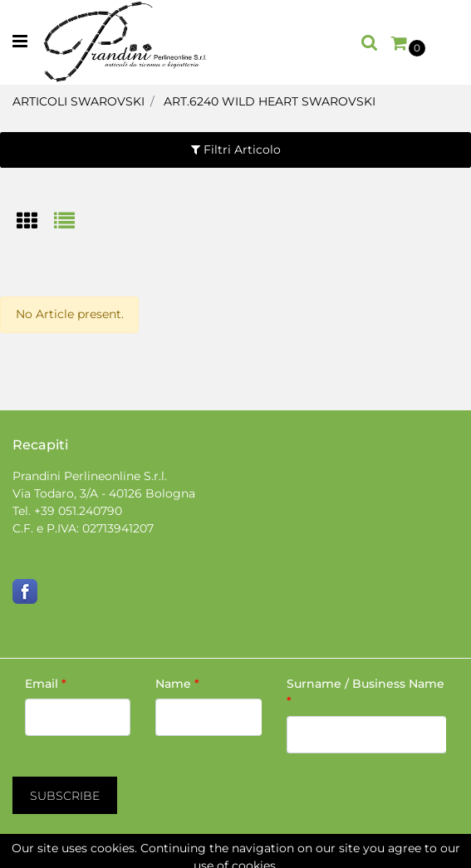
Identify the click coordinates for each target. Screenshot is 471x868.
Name (177, 684)
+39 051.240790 (78, 511)
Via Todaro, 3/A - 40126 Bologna (104, 493)
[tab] (35, 222)
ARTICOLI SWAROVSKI (78, 101)
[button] (370, 42)
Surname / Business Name (366, 692)
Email (46, 684)
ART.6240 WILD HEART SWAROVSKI (270, 101)
